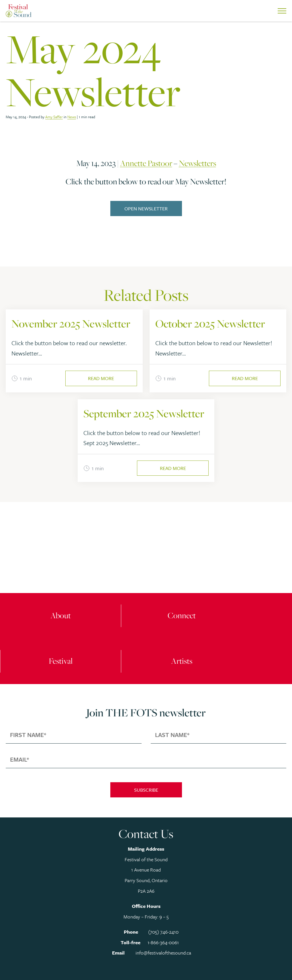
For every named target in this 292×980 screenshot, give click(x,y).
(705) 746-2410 (163, 932)
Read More (101, 378)
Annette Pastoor (146, 163)
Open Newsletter (146, 209)
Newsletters (197, 163)
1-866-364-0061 (163, 942)
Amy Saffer (54, 117)
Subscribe (146, 790)
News (72, 117)
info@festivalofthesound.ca (163, 953)
